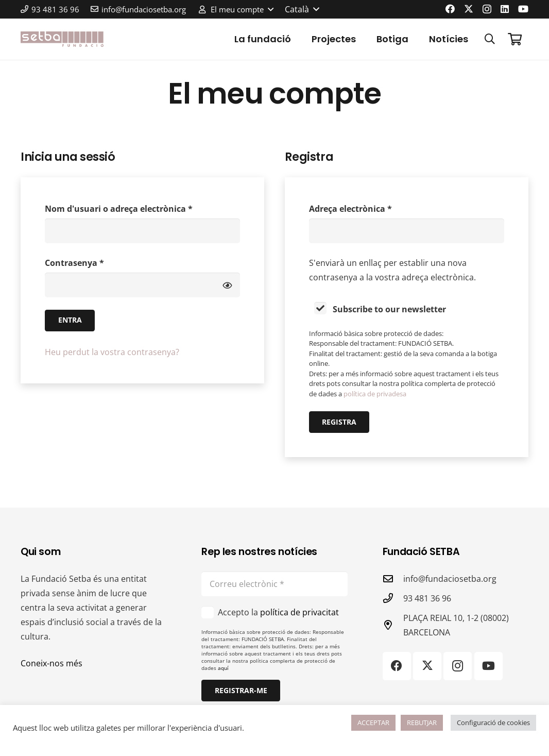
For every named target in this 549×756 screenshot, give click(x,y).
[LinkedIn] (505, 9)
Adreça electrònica (371, 208)
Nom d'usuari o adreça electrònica (139, 208)
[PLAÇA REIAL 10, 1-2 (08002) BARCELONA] (393, 625)
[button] (236, 9)
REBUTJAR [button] (422, 723)
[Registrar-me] (241, 691)
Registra (339, 422)
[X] (469, 9)
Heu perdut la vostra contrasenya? (112, 352)
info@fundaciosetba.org (450, 579)
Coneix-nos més (52, 663)
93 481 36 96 (427, 598)
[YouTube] (523, 9)
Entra (70, 320)
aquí (223, 668)
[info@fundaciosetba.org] (393, 578)
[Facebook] (450, 9)
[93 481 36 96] (393, 598)
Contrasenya (95, 262)
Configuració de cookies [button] (493, 723)
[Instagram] (487, 9)
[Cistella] (515, 39)
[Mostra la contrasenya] (227, 285)
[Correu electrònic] (274, 584)
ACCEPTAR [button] (373, 723)
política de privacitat (299, 612)
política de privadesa (375, 394)
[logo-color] (62, 39)
